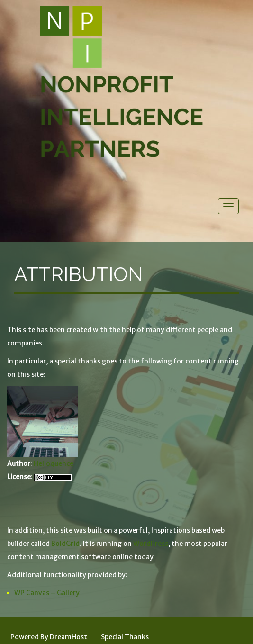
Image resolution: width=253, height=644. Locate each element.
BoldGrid (65, 544)
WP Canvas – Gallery (47, 593)
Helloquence (54, 463)
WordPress (151, 544)
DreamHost (68, 637)
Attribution (79, 274)
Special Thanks (125, 637)
